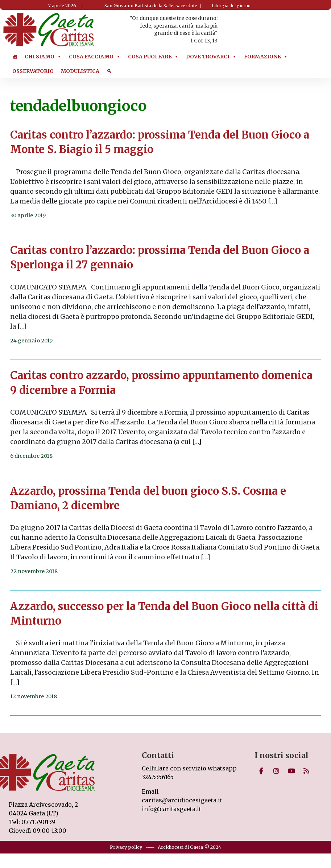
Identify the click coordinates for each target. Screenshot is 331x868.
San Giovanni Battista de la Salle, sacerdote (151, 6)
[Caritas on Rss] (306, 771)
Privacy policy (126, 847)
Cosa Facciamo (95, 57)
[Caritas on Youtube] (291, 771)
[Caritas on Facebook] (261, 771)
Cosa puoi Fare (153, 57)
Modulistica (80, 71)
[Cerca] (109, 71)
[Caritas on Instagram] (276, 771)
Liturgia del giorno (231, 6)
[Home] (15, 57)
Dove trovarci (211, 57)
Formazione (266, 57)
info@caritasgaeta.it (171, 809)
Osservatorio (33, 71)
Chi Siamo (43, 57)
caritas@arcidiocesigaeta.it (182, 800)
